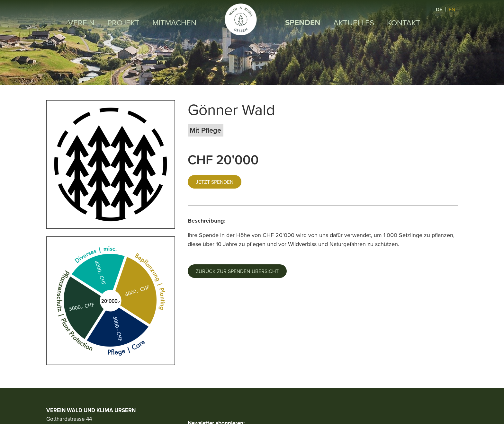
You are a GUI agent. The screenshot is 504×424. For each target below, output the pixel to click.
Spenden (303, 22)
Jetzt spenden (215, 182)
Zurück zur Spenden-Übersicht (237, 271)
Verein (81, 22)
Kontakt (404, 22)
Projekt (123, 22)
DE (440, 9)
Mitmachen (174, 22)
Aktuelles (354, 22)
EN (452, 9)
